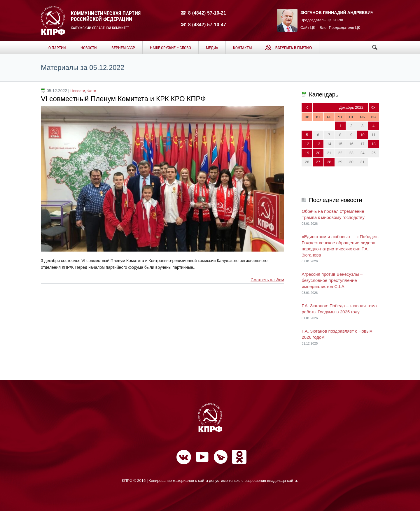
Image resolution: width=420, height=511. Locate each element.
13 (318, 144)
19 (307, 153)
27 (318, 162)
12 (307, 144)
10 (362, 135)
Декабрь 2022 (351, 107)
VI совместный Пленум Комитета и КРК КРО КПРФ (123, 99)
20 (318, 153)
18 (373, 144)
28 (329, 162)
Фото (92, 91)
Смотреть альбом (267, 280)
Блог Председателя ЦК (340, 28)
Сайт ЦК (308, 28)
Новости (78, 91)
